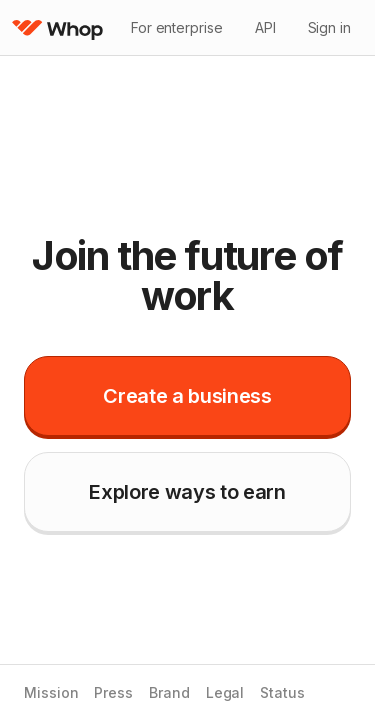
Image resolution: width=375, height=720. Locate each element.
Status (282, 693)
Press (113, 693)
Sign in (329, 27)
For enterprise (177, 27)
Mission (51, 693)
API (265, 27)
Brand (169, 693)
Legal (225, 693)
